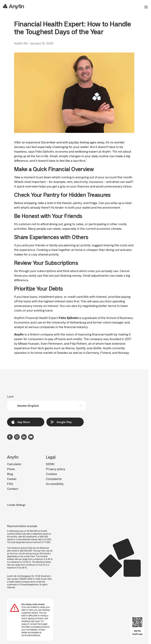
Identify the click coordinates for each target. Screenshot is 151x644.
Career (12, 479)
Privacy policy (56, 469)
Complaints (54, 479)
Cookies (52, 474)
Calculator (14, 464)
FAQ (10, 484)
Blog (10, 474)
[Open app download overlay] (137, 626)
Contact (13, 489)
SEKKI (50, 464)
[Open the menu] (145, 7)
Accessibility (55, 484)
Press (11, 469)
